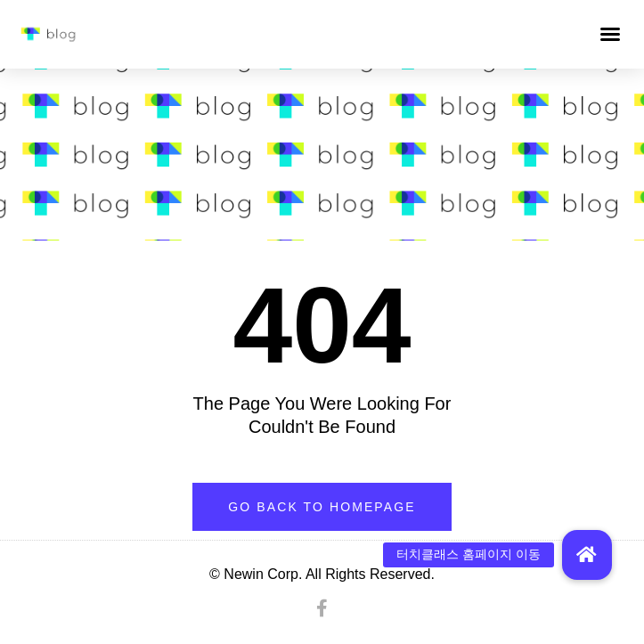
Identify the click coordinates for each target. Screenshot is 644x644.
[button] (610, 34)
